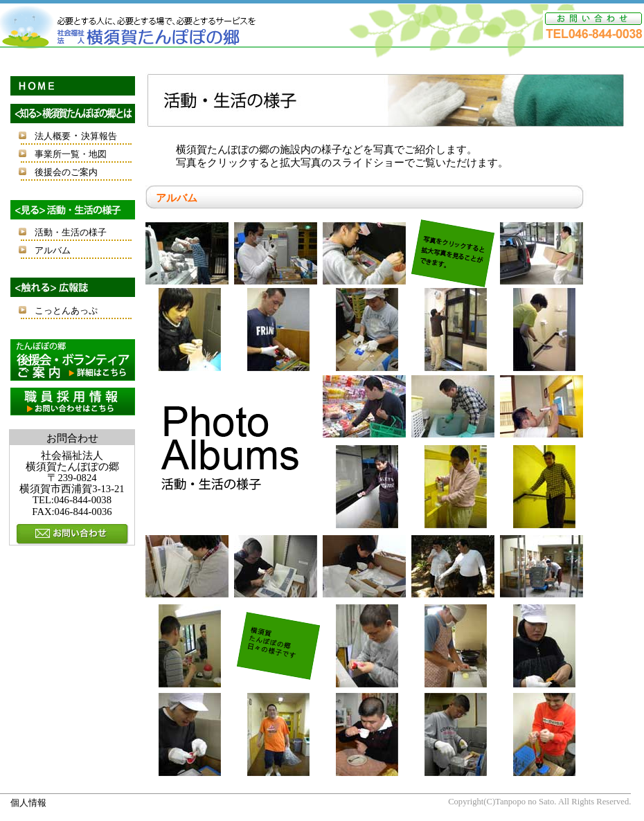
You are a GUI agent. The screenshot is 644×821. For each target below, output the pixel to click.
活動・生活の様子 (71, 232)
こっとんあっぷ (66, 310)
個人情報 (28, 803)
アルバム (53, 250)
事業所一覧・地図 (71, 154)
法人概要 (53, 136)
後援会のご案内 (66, 172)
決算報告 (99, 136)
